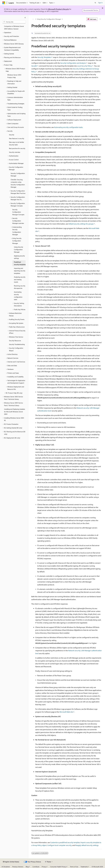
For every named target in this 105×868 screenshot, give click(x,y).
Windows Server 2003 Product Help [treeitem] (14, 76)
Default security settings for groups (81, 224)
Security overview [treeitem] (15, 152)
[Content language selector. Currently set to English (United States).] (11, 862)
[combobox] (14, 22)
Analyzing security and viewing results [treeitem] (20, 279)
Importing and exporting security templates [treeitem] (20, 271)
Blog (27, 867)
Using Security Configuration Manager (49, 19)
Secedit (34, 66)
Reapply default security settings (87, 845)
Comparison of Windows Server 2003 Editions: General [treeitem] (14, 28)
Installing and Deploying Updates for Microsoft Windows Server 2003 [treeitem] (15, 412)
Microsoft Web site (66, 712)
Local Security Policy (84, 66)
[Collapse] (25, 18)
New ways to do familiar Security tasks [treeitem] (17, 143)
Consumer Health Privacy (58, 867)
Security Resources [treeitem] (15, 341)
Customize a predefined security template (65, 842)
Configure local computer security (59, 845)
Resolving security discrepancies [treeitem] (20, 287)
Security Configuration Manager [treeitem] (18, 175)
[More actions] (100, 19)
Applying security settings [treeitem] (19, 257)
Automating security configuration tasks (68, 127)
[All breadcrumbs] (33, 19)
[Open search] (95, 3)
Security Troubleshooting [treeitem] (17, 344)
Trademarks (84, 867)
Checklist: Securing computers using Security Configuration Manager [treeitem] (18, 183)
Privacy (44, 867)
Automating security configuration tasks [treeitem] (18, 296)
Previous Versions (18, 867)
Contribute (36, 867)
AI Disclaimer (6, 867)
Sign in (100, 3)
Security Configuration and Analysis (73, 63)
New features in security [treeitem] (17, 138)
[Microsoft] (4, 3)
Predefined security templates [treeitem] (20, 263)
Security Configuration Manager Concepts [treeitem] (18, 212)
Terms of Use (74, 867)
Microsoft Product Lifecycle (58, 9)
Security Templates (44, 57)
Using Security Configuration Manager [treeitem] (19, 249)
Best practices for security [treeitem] (17, 148)
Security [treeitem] (12, 135)
